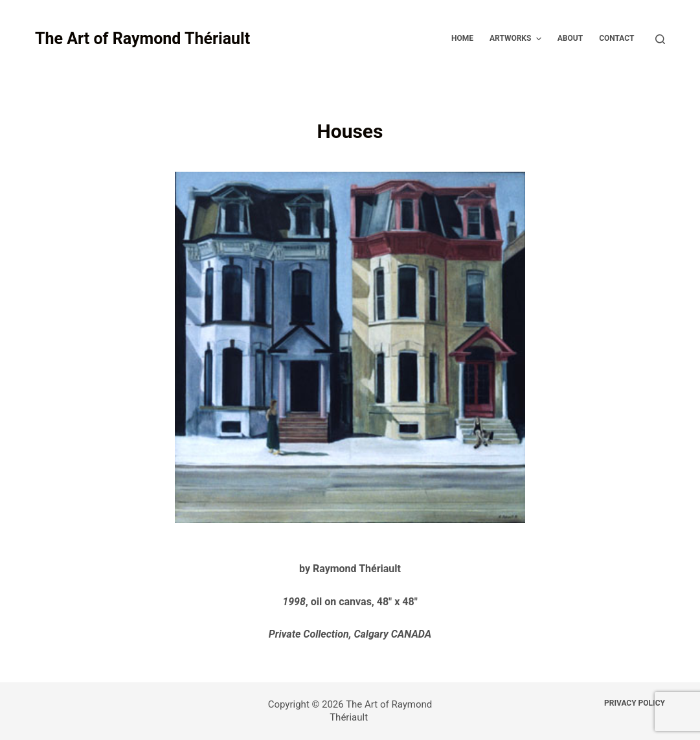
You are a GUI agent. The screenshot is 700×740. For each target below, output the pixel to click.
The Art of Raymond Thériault (142, 39)
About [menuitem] (570, 38)
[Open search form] (660, 39)
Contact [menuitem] (616, 38)
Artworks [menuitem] (517, 39)
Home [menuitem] (462, 38)
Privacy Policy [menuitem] (635, 703)
